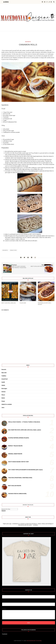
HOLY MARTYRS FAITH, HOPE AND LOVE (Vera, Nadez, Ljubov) (25, 430)
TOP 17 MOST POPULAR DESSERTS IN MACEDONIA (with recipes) (25, 470)
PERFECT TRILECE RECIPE (15, 446)
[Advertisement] (20, 39)
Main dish (4, 373)
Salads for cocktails (7, 404)
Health (3, 382)
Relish (3, 398)
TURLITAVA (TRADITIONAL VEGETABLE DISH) (20, 478)
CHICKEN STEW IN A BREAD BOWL (17, 494)
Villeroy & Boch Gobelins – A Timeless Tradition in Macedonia (24, 422)
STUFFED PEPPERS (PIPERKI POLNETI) (19, 438)
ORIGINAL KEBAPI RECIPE (15, 454)
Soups (3, 401)
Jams (3, 408)
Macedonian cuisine (34, 641)
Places (3, 395)
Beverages (4, 389)
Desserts (28, 42)
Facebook (5, 634)
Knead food (13, 250)
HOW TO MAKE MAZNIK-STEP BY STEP (18, 462)
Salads (3, 385)
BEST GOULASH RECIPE (15, 486)
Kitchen (4, 392)
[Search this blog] (10, 509)
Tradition (4, 376)
